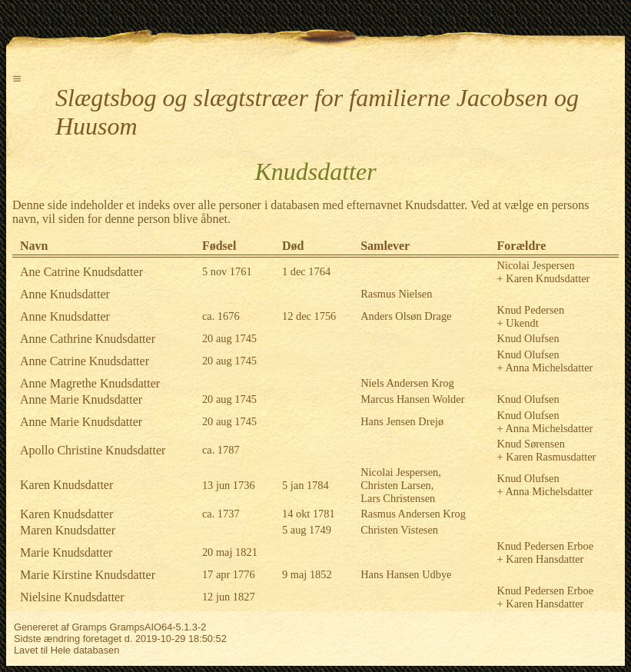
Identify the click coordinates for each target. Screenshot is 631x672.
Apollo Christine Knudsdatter (93, 450)
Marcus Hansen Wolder (412, 399)
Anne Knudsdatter (65, 294)
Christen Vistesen (399, 530)
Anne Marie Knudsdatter (81, 399)
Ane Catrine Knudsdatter (81, 272)
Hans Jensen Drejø (402, 421)
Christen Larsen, (397, 485)
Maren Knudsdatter (68, 530)
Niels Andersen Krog (407, 383)
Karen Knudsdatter (66, 485)
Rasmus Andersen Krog (413, 514)
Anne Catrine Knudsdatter (85, 361)
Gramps (89, 627)
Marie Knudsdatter (66, 552)
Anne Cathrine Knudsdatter (88, 339)
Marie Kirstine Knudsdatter (88, 575)
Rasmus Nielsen (396, 294)
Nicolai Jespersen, (401, 472)
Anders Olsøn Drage (406, 316)
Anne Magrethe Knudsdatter (90, 383)
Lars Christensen (398, 498)
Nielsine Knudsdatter (72, 597)
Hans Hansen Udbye (406, 574)
